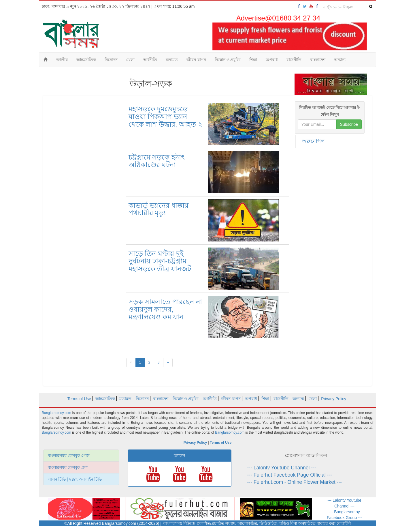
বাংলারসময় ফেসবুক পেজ (69, 456)
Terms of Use (79, 399)
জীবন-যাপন (196, 60)
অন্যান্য (340, 60)
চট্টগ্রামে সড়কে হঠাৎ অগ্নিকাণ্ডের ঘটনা (157, 161)
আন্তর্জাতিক (86, 60)
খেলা (130, 60)
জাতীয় (62, 60)
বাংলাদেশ (318, 60)
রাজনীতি (294, 60)
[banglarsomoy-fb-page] (299, 6)
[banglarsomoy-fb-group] (317, 6)
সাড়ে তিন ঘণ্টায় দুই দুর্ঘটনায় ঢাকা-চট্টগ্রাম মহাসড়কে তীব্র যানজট (160, 261)
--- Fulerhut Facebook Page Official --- (290, 475)
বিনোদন (111, 60)
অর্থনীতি (150, 60)
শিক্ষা (253, 60)
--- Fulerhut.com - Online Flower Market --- (295, 482)
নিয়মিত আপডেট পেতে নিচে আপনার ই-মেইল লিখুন (330, 111)
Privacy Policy (334, 399)
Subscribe (349, 124)
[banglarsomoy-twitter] (305, 6)
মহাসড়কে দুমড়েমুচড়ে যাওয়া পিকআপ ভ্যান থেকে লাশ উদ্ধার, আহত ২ (166, 117)
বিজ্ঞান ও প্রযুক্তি (228, 60)
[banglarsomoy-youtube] (311, 6)
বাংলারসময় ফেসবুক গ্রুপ (68, 467)
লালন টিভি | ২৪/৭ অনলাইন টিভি (75, 479)
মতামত (172, 60)
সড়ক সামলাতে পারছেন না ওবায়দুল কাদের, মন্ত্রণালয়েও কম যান (165, 309)
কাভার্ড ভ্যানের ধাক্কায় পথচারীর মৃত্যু (159, 209)
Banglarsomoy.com (57, 413)
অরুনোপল (313, 141)
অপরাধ (272, 60)
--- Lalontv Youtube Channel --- (282, 468)
